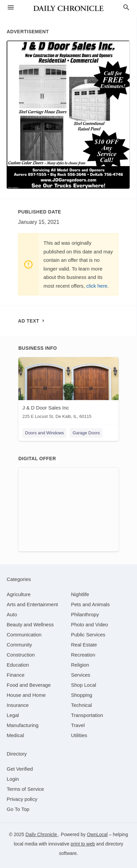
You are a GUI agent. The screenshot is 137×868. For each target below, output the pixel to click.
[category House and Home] (26, 695)
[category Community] (19, 645)
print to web (83, 844)
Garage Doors (86, 433)
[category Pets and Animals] (91, 604)
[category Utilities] (79, 735)
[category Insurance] (18, 705)
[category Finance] (16, 675)
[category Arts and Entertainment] (32, 604)
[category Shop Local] (84, 685)
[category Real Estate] (84, 645)
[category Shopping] (82, 695)
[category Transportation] (87, 715)
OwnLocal (97, 834)
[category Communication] (24, 635)
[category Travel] (78, 725)
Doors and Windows (44, 433)
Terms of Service (25, 789)
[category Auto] (12, 614)
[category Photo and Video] (90, 624)
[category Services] (81, 675)
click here (97, 286)
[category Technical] (82, 705)
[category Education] (18, 665)
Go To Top (18, 809)
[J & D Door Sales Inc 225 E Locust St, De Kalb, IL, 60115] (68, 390)
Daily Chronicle (42, 834)
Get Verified (20, 769)
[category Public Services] (88, 635)
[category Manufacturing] (23, 725)
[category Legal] (13, 715)
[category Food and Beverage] (29, 685)
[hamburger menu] (11, 8)
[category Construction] (21, 655)
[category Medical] (15, 735)
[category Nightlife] (80, 594)
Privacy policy (22, 799)
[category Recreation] (83, 655)
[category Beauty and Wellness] (30, 624)
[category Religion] (80, 665)
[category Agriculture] (19, 594)
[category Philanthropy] (85, 614)
